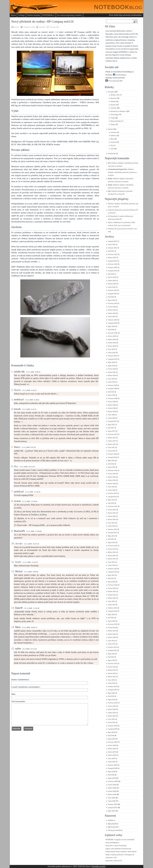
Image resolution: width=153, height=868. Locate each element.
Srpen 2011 (111, 660)
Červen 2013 (112, 588)
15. (13, 649)
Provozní (113, 142)
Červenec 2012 (113, 624)
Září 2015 (111, 503)
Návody (113, 101)
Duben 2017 (112, 441)
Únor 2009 (111, 759)
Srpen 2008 (112, 778)
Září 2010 (111, 696)
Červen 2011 (112, 667)
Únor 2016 (111, 487)
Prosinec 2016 (112, 454)
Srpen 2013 (112, 582)
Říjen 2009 (111, 732)
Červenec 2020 (113, 333)
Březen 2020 (112, 346)
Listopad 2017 (112, 421)
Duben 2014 (112, 556)
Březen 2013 (112, 598)
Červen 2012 (112, 628)
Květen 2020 (112, 340)
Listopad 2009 (113, 729)
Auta (112, 149)
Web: (14, 694)
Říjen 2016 (111, 461)
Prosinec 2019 (112, 356)
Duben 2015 (112, 516)
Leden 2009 (112, 762)
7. (12, 492)
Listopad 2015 (112, 497)
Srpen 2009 (112, 739)
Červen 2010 (112, 706)
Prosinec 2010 (112, 687)
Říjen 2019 (111, 362)
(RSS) (121, 81)
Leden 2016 (112, 490)
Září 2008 (111, 775)
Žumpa (113, 124)
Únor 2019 (111, 379)
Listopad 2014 (112, 533)
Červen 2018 (112, 402)
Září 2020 (111, 330)
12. (13, 571)
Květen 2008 (112, 788)
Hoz (16, 466)
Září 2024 (111, 251)
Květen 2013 (112, 592)
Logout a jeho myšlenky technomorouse (118, 849)
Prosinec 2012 (112, 608)
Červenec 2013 (113, 585)
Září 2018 (111, 392)
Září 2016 (111, 464)
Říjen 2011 (111, 654)
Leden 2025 (112, 245)
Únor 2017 (111, 448)
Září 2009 (111, 736)
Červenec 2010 (113, 703)
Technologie (114, 115)
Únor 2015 (111, 523)
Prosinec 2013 (112, 569)
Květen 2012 (112, 631)
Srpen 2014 (112, 543)
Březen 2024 (112, 258)
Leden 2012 (112, 644)
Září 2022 (111, 274)
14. (13, 627)
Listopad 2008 (113, 768)
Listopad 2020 (113, 323)
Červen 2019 (112, 369)
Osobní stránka (34, 15)
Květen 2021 (112, 310)
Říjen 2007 (111, 811)
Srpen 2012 (112, 621)
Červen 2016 (112, 474)
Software (113, 136)
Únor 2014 (111, 562)
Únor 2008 (111, 798)
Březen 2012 (112, 637)
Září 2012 (111, 618)
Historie (113, 105)
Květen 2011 (112, 670)
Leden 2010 (112, 722)
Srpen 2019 (112, 366)
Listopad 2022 (113, 271)
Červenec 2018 (113, 398)
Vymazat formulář (28, 733)
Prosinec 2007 (113, 804)
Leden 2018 (112, 418)
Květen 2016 (112, 477)
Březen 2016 (112, 484)
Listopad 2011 (112, 650)
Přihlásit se (112, 820)
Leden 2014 (112, 565)
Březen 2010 (112, 716)
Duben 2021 (112, 313)
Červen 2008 (112, 785)
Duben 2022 (112, 281)
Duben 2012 (112, 634)
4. (12, 409)
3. (12, 400)
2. (12, 390)
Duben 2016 (112, 480)
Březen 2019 (112, 375)
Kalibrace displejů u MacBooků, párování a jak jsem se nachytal (122, 172)
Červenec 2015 (113, 506)
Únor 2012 (111, 641)
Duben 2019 (112, 372)
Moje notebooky (116, 121)
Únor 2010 (111, 719)
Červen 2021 (112, 307)
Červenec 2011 (113, 664)
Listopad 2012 (112, 611)
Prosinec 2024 (113, 248)
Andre (18, 562)
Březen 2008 (112, 795)
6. (12, 466)
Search (136, 21)
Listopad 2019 (112, 359)
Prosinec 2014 (112, 529)
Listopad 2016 (112, 457)
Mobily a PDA (115, 95)
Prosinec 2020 (113, 320)
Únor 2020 (111, 349)
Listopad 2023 (113, 261)
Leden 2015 (112, 526)
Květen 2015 (112, 513)
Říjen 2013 (111, 575)
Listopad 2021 (112, 294)
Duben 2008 (112, 791)
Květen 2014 (112, 552)
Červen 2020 (112, 336)
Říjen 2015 (111, 500)
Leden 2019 (112, 382)
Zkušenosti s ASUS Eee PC (114, 861)
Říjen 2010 (111, 693)
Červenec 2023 (113, 264)
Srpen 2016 (112, 467)
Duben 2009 (112, 752)
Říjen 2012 (111, 615)
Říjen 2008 (111, 772)
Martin (17, 390)
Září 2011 (111, 657)
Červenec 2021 (113, 303)
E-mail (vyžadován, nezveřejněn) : (26, 687)
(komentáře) (114, 827)
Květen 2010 (112, 709)
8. (12, 501)
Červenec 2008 (113, 781)
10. (13, 544)
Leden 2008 (112, 801)
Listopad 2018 (112, 389)
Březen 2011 (112, 677)
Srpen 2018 (112, 395)
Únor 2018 (111, 415)
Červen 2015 (112, 510)
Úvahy (113, 118)
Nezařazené (112, 154)
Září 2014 (111, 539)
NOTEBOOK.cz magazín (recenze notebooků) (120, 840)
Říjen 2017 (111, 425)
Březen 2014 (112, 559)
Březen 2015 (112, 520)
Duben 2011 (112, 673)
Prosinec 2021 (112, 290)
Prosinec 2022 (113, 268)
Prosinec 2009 (113, 726)
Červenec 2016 (113, 470)
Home (13, 15)
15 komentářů (54, 27)
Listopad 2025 (113, 241)
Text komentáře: (18, 701)
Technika (111, 92)
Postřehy (42, 27)
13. (13, 608)
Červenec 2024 (113, 254)
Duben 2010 (112, 713)
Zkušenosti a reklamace (118, 111)
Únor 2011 (111, 680)
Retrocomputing (112, 81)
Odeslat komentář (17, 733)
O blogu (21, 15)
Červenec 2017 (113, 434)
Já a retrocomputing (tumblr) (69, 15)
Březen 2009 (112, 755)
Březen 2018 (112, 412)
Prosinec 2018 (112, 385)
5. (12, 447)
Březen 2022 (112, 284)
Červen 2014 (112, 549)
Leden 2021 (112, 317)
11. (13, 562)
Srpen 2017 (112, 431)
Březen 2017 (112, 444)
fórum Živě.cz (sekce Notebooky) (116, 846)
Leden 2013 (112, 605)
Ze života (113, 132)
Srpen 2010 (112, 700)
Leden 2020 (112, 353)
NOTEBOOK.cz (48, 15)
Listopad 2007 (113, 808)
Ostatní (110, 129)
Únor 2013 (111, 601)
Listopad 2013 (112, 572)
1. (12, 372)
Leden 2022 (112, 287)
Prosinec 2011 (112, 647)
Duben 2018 (112, 408)
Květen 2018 (112, 405)
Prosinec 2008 (113, 765)
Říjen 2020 (111, 326)
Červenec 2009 (113, 742)
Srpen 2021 (112, 300)
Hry (112, 146)
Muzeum (113, 98)
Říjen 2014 (111, 536)
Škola (112, 139)
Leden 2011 (112, 683)
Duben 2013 (112, 595)
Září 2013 (111, 578)
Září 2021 (111, 297)
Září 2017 (111, 428)
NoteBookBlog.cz (120, 75)
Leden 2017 (112, 451)
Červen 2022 (112, 277)
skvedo (19, 544)
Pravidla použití (99, 866)
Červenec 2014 (113, 546)
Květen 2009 (112, 749)
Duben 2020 (112, 343)
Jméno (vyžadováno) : (21, 680)
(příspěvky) (113, 824)
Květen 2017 (112, 438)
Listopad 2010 (112, 690)
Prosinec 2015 (112, 493)
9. (12, 531)
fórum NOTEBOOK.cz (112, 843)
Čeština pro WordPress (115, 830)
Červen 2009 (112, 745)
